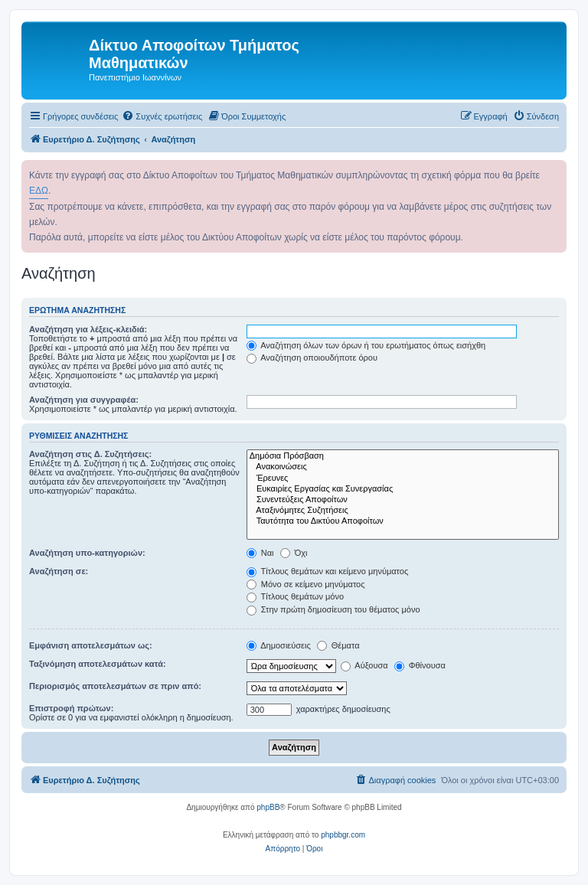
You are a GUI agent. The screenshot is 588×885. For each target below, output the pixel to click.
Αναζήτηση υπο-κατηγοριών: (87, 553)
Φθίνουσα (420, 665)
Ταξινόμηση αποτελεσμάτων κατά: (98, 664)
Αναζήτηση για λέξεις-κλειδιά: (88, 329)
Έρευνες (403, 478)
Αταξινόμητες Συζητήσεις (403, 511)
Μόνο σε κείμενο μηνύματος (306, 584)
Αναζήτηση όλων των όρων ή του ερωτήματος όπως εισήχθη (366, 345)
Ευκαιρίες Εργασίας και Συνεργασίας (403, 489)
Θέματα (338, 645)
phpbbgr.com (343, 835)
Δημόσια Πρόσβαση (403, 456)
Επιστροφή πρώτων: (71, 708)
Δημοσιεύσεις (279, 645)
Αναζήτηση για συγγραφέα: (84, 400)
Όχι (294, 553)
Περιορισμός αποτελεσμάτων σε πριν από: (115, 686)
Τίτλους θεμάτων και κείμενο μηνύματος (328, 571)
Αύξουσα (364, 665)
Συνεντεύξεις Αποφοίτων (403, 500)
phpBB (268, 807)
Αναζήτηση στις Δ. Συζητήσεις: (90, 454)
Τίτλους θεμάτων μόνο (295, 596)
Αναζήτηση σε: (59, 571)
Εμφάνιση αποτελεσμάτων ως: (91, 645)
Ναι (260, 553)
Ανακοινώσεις (403, 467)
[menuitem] (162, 116)
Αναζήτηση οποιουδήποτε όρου (312, 358)
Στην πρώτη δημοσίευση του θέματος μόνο (333, 609)
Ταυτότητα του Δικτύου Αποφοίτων (403, 521)
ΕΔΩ (39, 191)
